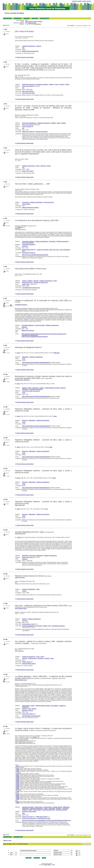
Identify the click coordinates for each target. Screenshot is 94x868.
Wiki (54, 865)
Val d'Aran (25, 621)
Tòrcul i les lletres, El (28, 126)
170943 (18, 783)
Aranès (42, 657)
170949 (18, 792)
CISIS (46, 865)
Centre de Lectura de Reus (29, 811)
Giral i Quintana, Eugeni (21, 608)
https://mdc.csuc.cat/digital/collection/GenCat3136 (35, 255)
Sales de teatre (37, 810)
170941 (18, 780)
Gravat (56, 84)
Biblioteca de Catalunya (28, 132)
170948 (18, 789)
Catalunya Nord (32, 658)
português (75, 1)
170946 (18, 786)
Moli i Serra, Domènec (28, 91)
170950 (18, 794)
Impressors (35, 388)
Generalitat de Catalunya (29, 244)
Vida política (52, 241)
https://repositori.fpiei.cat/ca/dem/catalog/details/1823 (36, 396)
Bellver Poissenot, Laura (21, 680)
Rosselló (47, 658)
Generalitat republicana (28, 241)
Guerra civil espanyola (28, 243)
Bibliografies (25, 357)
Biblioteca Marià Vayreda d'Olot (30, 51)
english (84, 1)
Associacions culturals (28, 807)
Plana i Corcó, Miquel (28, 86)
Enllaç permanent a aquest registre (25, 57)
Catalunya (25, 246)
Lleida (24, 359)
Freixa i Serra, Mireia (28, 714)
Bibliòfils (64, 123)
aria (46, 509)
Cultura (46, 808)
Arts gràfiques (55, 706)
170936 (18, 774)
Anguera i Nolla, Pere (20, 534)
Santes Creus (26, 284)
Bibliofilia (54, 123)
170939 (18, 778)
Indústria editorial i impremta (52, 388)
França (52, 658)
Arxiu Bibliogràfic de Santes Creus (31, 288)
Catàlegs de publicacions (29, 46)
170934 (18, 770)
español (80, 1)
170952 (18, 797)
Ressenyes (25, 420)
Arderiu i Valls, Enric (20, 578)
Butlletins (30, 281)
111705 (19, 537)
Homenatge (32, 555)
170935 (18, 771)
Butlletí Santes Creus (28, 282)
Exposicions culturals (61, 810)
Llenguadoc (41, 658)
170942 (18, 781)
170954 (18, 799)
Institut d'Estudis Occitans (29, 664)
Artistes (67, 84)
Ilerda (18, 353)
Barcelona (25, 710)
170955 (18, 802)
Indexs (38, 166)
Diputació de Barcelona (41, 132)
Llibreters (42, 388)
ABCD (49, 865)
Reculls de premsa (49, 202)
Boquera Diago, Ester (28, 250)
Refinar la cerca (32, 23)
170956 (18, 803)
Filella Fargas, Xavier (41, 817)
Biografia (24, 388)
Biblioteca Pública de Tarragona (30, 207)
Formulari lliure (87, 844)
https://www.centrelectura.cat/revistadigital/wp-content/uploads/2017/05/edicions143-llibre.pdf (46, 820)
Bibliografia (57, 353)
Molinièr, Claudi (26, 662)
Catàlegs (51, 84)
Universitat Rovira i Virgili (44, 818)
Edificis (30, 810)
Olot (23, 48)
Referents (20, 227)
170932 (18, 766)
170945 (18, 785)
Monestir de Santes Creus (41, 282)
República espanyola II (63, 241)
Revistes (24, 281)
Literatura (39, 46)
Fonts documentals (40, 325)
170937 (18, 775)
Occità (38, 657)
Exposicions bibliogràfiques (29, 123)
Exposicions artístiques (42, 84)
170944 (18, 784)
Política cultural (39, 807)
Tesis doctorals (26, 706)
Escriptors (62, 84)
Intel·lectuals (52, 808)
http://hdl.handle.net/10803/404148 (31, 716)
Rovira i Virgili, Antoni (28, 557)
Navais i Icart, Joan (27, 817)
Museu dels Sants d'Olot (28, 93)
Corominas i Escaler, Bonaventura (31, 391)
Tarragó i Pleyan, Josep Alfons (22, 380)
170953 (18, 798)
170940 (18, 779)
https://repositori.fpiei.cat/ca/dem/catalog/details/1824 (36, 362)
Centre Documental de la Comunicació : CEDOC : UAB (36, 626)
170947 (18, 788)
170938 (18, 776)
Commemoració (48, 807)
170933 (18, 769)
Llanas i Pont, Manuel (43, 250)
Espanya (31, 710)
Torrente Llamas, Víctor (28, 624)
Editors (59, 123)
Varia (55, 416)
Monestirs (36, 281)
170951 (18, 795)
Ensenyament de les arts (48, 810)
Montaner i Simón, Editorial (29, 709)
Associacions (26, 202)
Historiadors (25, 555)
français (89, 1)
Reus (23, 813)
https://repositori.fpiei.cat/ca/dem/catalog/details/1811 (36, 488)
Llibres (38, 589)
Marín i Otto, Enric (54, 250)
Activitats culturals (57, 807)
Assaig (35, 737)
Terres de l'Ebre (26, 204)
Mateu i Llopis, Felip (20, 505)
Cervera (24, 591)
